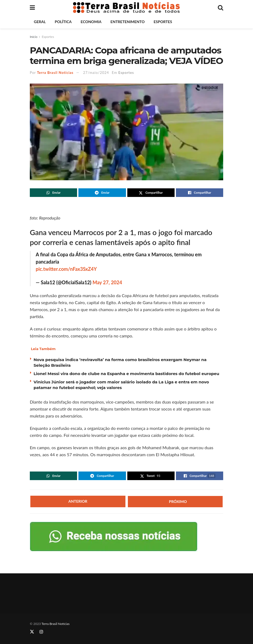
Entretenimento (127, 22)
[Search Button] (221, 8)
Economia (91, 22)
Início (34, 37)
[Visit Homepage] (126, 8)
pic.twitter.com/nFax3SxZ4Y (66, 269)
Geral (40, 22)
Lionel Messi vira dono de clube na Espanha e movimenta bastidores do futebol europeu (126, 374)
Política (63, 22)
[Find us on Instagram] (41, 632)
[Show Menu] (32, 8)
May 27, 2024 (107, 282)
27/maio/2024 (96, 73)
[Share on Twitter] (151, 193)
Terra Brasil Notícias (55, 73)
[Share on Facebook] (200, 193)
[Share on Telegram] (102, 193)
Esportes (163, 22)
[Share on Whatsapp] (53, 193)
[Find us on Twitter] (32, 632)
